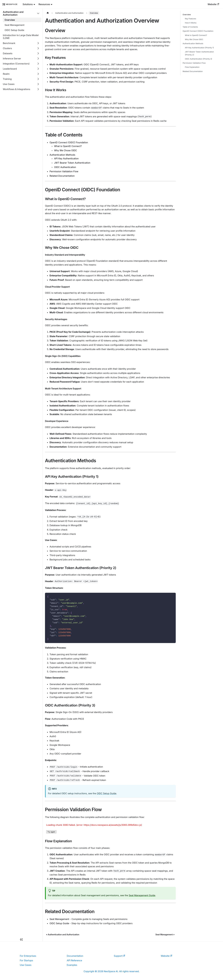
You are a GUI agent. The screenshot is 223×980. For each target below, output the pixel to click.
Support (119, 956)
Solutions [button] (28, 4)
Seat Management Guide (142, 895)
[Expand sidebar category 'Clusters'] (38, 48)
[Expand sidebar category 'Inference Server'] (38, 59)
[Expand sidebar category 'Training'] (38, 79)
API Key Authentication (66, 158)
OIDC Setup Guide (106, 793)
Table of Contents (190, 27)
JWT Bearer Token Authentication (72, 163)
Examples (72, 965)
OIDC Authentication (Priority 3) (199, 59)
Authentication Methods (62, 155)
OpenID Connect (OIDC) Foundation (69, 142)
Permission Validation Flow (64, 171)
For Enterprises (28, 956)
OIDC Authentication (65, 167)
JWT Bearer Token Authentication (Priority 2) (199, 53)
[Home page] (48, 13)
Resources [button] (44, 4)
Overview (187, 15)
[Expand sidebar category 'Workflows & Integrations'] (38, 89)
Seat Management (59, 919)
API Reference (74, 960)
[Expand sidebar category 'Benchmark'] (38, 43)
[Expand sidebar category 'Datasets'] (38, 53)
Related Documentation (62, 176)
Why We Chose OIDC (66, 150)
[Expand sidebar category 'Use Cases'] (38, 84)
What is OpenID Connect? (68, 146)
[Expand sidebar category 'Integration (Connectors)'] (38, 64)
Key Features (191, 19)
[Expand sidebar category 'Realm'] (38, 74)
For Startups (26, 960)
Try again (51, 832)
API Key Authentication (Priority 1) (199, 48)
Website (213, 4)
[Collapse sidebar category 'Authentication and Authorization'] (38, 13)
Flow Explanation (192, 67)
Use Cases (26, 965)
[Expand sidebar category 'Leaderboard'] (38, 69)
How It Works (191, 23)
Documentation (75, 956)
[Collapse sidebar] (21, 939)
